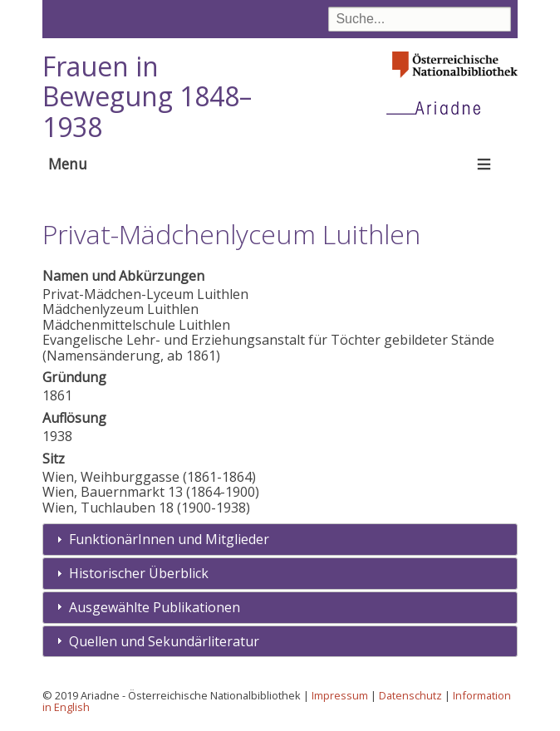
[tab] (280, 540)
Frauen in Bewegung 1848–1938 (147, 97)
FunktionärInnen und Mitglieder (169, 539)
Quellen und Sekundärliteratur (164, 641)
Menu (68, 164)
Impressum (340, 695)
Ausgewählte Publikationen (155, 607)
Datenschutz (410, 695)
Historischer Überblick (139, 573)
